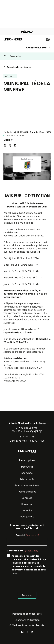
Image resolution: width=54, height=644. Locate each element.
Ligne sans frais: (27, 441)
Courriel (27, 535)
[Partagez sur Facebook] (5, 145)
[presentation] (29, 584)
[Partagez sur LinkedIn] (15, 145)
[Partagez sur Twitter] (10, 145)
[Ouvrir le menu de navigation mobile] (48, 40)
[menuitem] (38, 48)
